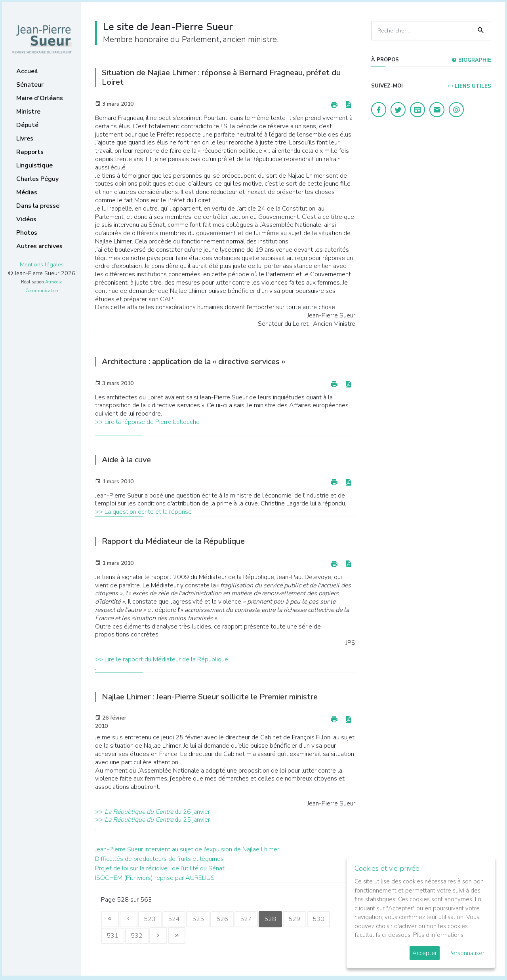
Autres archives (39, 246)
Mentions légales (42, 264)
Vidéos (26, 219)
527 (259, 920)
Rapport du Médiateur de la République (173, 541)
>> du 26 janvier (152, 812)
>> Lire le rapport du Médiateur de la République (162, 659)
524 (181, 920)
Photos (27, 233)
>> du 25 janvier (152, 820)
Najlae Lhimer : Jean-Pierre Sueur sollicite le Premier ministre (210, 697)
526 (233, 920)
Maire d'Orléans (40, 98)
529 (312, 920)
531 (140, 938)
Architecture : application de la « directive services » (193, 362)
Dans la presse (38, 206)
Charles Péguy (37, 179)
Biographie (471, 60)
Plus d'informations (438, 935)
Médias (27, 192)
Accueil (27, 71)
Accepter (425, 953)
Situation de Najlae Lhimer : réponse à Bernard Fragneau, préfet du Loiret (221, 77)
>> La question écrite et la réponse (144, 512)
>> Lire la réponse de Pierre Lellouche (147, 422)
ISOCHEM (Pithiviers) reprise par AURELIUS (155, 878)
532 (166, 938)
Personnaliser (466, 953)
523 (155, 920)
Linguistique (34, 165)
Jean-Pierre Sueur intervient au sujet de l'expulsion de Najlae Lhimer (187, 849)
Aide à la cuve (126, 460)
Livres (25, 139)
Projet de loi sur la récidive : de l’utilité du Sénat (160, 868)
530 (114, 938)
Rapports (30, 152)
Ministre (28, 112)
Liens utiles (470, 86)
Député (27, 125)
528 (286, 920)
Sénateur (30, 85)
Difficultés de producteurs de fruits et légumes (159, 859)
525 (207, 920)
